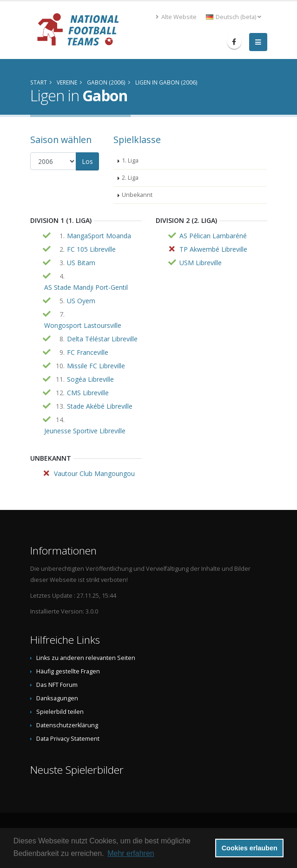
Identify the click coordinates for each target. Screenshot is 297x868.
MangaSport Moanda (99, 236)
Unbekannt (137, 195)
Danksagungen (57, 698)
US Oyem (81, 301)
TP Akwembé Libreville (213, 249)
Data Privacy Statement (68, 739)
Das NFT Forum (57, 685)
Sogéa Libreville (90, 379)
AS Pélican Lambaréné (213, 236)
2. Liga (130, 178)
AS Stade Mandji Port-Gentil (86, 287)
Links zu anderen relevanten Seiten (86, 658)
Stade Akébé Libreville (100, 406)
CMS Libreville (88, 393)
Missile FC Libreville (96, 366)
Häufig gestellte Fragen (68, 671)
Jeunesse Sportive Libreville (85, 431)
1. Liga (130, 160)
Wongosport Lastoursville (83, 325)
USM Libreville (201, 263)
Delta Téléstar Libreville (102, 339)
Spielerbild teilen (60, 712)
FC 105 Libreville (91, 249)
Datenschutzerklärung (67, 725)
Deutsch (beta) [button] (234, 17)
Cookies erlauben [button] (250, 848)
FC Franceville (88, 352)
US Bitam (81, 263)
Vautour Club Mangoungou (94, 473)
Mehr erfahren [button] (131, 853)
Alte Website (176, 17)
